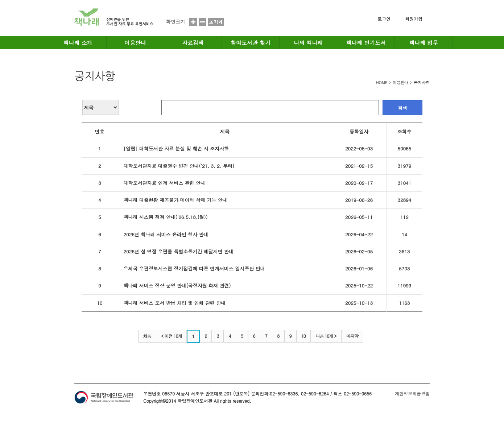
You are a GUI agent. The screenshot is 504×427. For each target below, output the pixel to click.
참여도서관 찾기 (251, 43)
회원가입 (414, 19)
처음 (147, 336)
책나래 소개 (78, 43)
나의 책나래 (308, 43)
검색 (402, 108)
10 (303, 336)
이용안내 (135, 43)
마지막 (352, 336)
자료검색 (193, 43)
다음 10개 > (326, 336)
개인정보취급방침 (412, 393)
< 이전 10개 (172, 336)
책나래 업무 (424, 43)
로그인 (384, 19)
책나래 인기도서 (366, 43)
